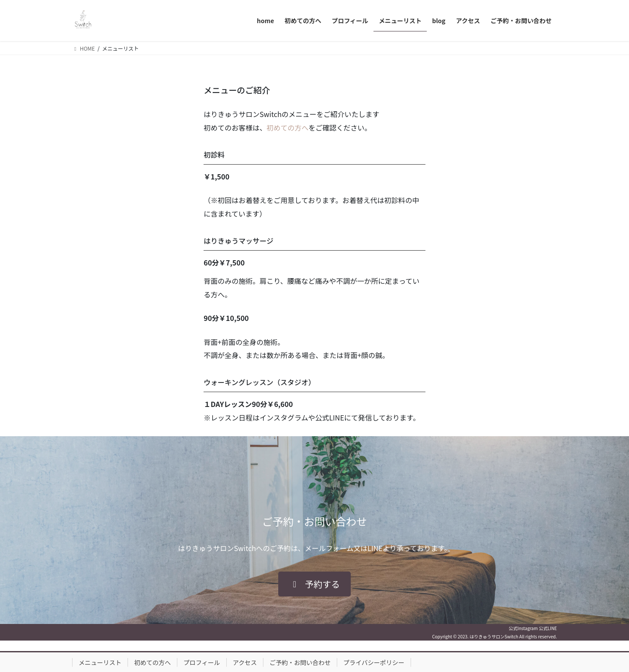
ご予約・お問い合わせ (300, 662)
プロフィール (202, 662)
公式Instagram (524, 628)
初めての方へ (287, 128)
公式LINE (548, 628)
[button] (314, 584)
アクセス (245, 662)
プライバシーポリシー (374, 662)
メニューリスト (100, 662)
